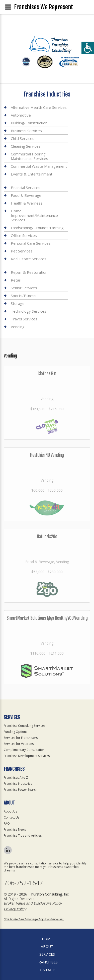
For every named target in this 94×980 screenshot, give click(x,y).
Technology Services (29, 311)
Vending (18, 327)
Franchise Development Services (27, 756)
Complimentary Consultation (24, 750)
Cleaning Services (26, 146)
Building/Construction (29, 123)
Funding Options (16, 732)
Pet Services (22, 251)
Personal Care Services (31, 243)
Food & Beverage (26, 195)
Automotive (21, 115)
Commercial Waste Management (39, 166)
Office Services (24, 235)
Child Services (23, 138)
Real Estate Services (29, 259)
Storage (18, 303)
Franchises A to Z (16, 778)
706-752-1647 (23, 883)
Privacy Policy (15, 909)
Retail (16, 280)
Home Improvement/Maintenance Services (34, 215)
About (47, 947)
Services (47, 954)
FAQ (7, 823)
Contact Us (12, 817)
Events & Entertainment (32, 174)
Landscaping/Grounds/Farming (37, 228)
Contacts (47, 970)
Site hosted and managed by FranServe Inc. (34, 919)
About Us (10, 811)
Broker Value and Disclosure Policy (33, 903)
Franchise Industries (18, 784)
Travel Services (24, 319)
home (47, 939)
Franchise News (15, 829)
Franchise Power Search (21, 790)
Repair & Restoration (29, 272)
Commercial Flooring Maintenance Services (29, 156)
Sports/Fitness (24, 296)
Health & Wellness (27, 203)
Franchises (47, 962)
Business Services (26, 131)
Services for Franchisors (21, 738)
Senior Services (24, 288)
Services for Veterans (19, 744)
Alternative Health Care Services (39, 107)
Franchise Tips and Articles (23, 835)
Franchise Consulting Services (25, 726)
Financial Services (26, 188)
